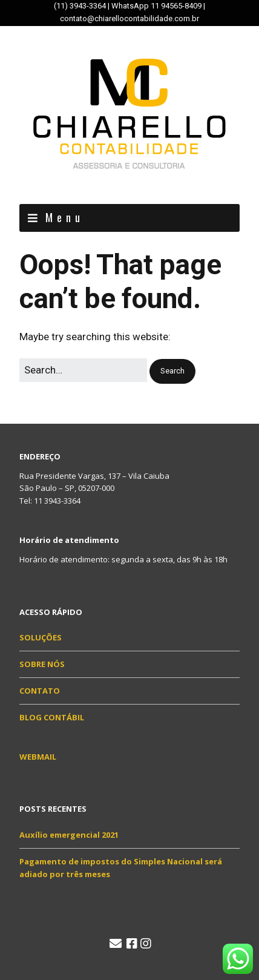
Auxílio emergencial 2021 (69, 835)
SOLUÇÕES (41, 637)
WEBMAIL (38, 757)
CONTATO (40, 691)
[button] (172, 371)
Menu (65, 217)
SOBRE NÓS (42, 664)
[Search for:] (83, 370)
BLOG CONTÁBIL (52, 717)
